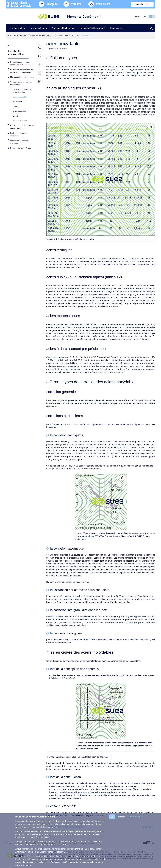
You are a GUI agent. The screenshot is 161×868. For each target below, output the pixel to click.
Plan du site (31, 843)
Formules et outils (38, 28)
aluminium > (149, 826)
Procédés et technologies (63, 28)
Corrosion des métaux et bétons (16, 52)
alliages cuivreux (20, 121)
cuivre (15, 106)
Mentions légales (48, 843)
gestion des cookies (89, 843)
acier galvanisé (19, 111)
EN (154, 16)
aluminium (17, 101)
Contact (63, 843)
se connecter (141, 16)
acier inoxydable (20, 97)
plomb (16, 116)
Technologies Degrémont (93, 28)
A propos (10, 843)
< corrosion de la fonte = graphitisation (65, 826)
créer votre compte (142, 4)
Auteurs (74, 843)
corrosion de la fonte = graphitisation (23, 91)
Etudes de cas (117, 28)
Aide (20, 843)
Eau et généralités (16, 28)
